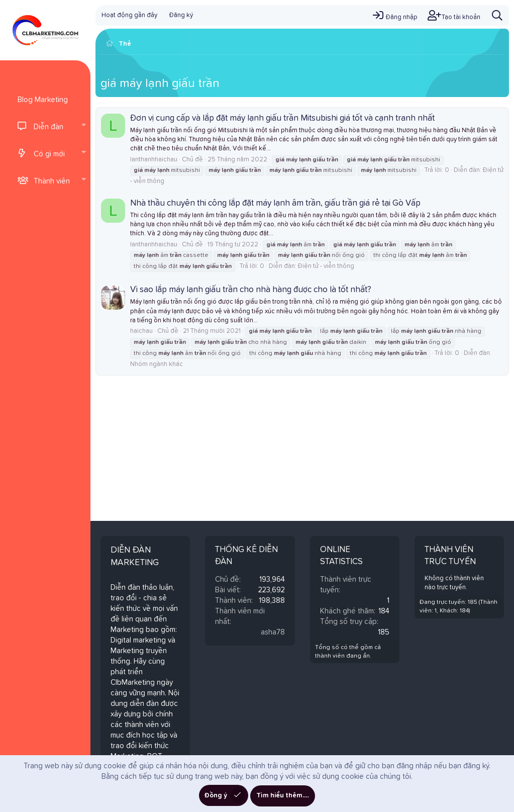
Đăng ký (181, 15)
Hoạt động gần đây (129, 15)
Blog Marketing (43, 100)
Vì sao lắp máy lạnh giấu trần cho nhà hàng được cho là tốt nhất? (251, 290)
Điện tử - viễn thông (326, 266)
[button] (83, 126)
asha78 (273, 632)
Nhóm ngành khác (157, 364)
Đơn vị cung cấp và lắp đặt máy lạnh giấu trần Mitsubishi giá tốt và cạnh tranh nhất (282, 118)
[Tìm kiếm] (497, 15)
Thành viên (52, 181)
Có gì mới (49, 154)
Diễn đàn (48, 127)
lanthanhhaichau (154, 160)
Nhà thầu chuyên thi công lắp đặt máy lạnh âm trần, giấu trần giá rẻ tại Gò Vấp (275, 203)
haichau (141, 331)
